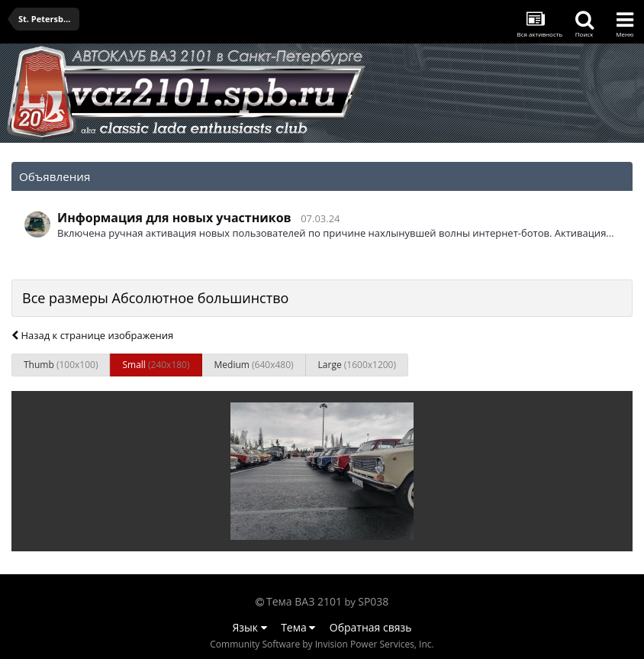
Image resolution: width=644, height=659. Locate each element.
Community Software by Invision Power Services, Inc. (322, 644)
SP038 (373, 601)
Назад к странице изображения (92, 335)
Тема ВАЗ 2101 (304, 601)
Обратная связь (371, 627)
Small (156, 365)
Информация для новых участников (174, 218)
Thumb (61, 365)
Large (357, 365)
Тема (298, 627)
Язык (250, 627)
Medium (254, 365)
